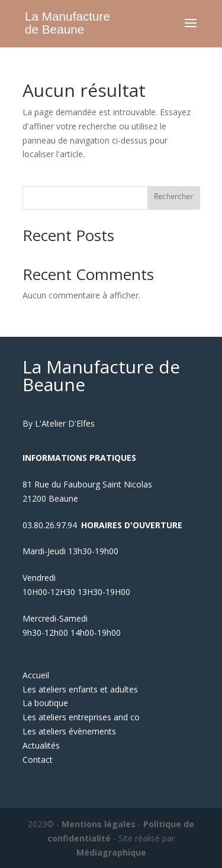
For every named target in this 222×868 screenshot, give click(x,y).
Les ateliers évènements (69, 731)
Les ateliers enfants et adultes (80, 689)
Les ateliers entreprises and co (81, 717)
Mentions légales (99, 824)
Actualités (41, 745)
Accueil (36, 675)
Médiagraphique (111, 852)
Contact (38, 760)
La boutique (45, 703)
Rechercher (174, 198)
